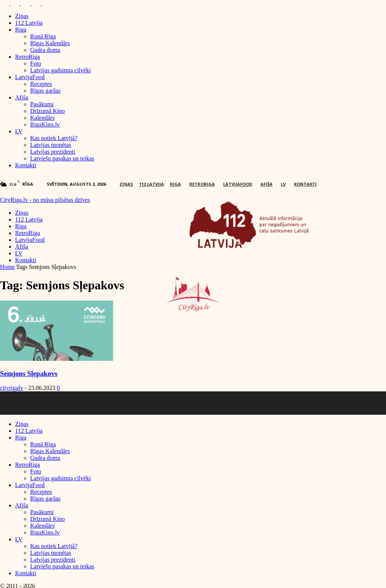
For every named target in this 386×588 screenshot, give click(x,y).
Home (7, 267)
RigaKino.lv (45, 124)
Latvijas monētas (51, 145)
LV (19, 131)
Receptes (41, 84)
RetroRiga (28, 57)
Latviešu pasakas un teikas (62, 158)
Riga (21, 30)
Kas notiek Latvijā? (54, 138)
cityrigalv (11, 388)
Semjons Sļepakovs (29, 373)
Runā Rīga (43, 36)
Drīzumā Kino (47, 111)
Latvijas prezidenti (53, 152)
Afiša (22, 97)
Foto (36, 63)
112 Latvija (29, 23)
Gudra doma (45, 50)
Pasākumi (42, 104)
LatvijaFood (30, 77)
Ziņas (22, 16)
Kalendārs (42, 118)
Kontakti (26, 165)
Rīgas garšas (45, 91)
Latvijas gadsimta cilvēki (61, 70)
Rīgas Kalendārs (50, 43)
